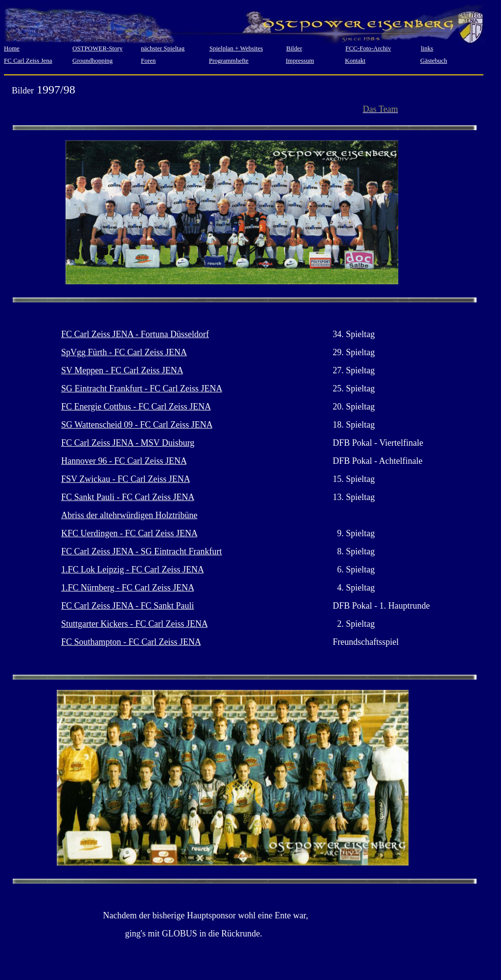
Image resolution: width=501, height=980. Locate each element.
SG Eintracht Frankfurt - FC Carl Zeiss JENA (141, 388)
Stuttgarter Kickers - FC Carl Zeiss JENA (134, 624)
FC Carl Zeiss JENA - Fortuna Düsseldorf (135, 334)
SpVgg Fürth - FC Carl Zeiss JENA (124, 352)
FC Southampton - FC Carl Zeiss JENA (131, 642)
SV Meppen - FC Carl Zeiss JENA (122, 370)
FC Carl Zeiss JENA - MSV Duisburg (128, 443)
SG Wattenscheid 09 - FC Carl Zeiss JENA (137, 425)
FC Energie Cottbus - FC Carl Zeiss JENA (136, 407)
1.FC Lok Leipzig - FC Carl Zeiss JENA (132, 570)
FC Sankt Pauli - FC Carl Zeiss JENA (128, 497)
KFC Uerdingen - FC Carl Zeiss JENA (129, 533)
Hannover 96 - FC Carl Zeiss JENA (124, 461)
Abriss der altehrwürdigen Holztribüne (129, 515)
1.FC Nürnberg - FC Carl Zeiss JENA (127, 588)
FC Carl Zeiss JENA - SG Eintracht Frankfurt (141, 551)
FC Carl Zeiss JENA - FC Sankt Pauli (128, 606)
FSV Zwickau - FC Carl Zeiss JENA (125, 479)
